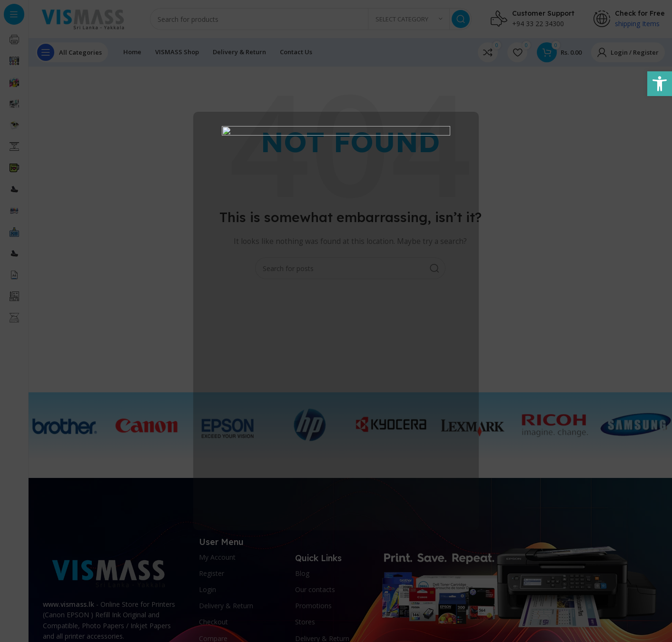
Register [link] (212, 573)
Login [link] (208, 589)
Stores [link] (305, 622)
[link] (660, 84)
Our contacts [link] (315, 589)
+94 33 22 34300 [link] (538, 24)
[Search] (311, 19)
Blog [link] (302, 573)
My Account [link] (217, 557)
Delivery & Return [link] (226, 606)
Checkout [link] (213, 622)
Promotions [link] (313, 606)
